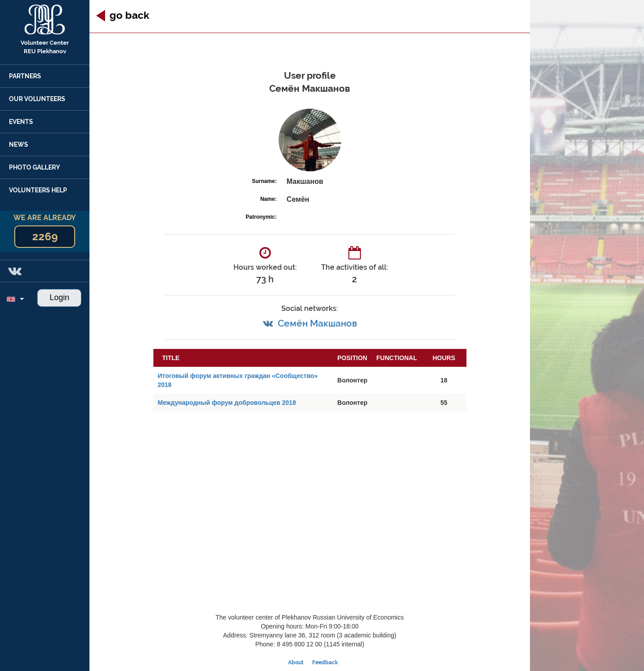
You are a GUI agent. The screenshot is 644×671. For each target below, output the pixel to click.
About (296, 663)
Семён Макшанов (317, 323)
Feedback (325, 663)
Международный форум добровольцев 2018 (227, 403)
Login (59, 297)
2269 (45, 236)
